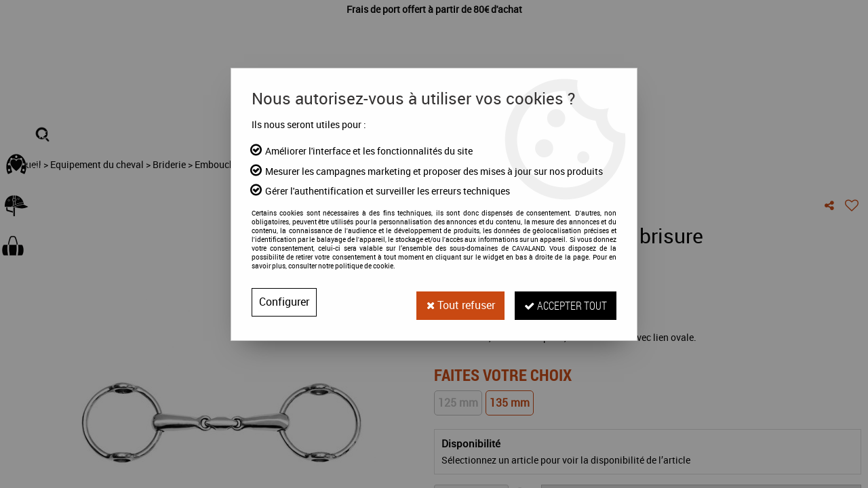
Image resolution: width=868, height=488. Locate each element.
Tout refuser (456, 302)
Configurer (284, 302)
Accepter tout (564, 302)
